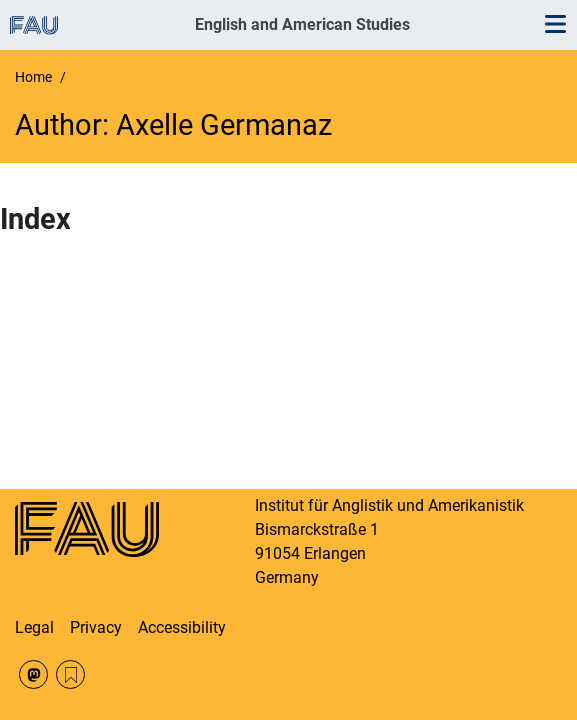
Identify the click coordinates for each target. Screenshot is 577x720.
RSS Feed (70, 674)
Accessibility (182, 627)
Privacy (96, 627)
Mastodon (33, 674)
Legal (34, 627)
